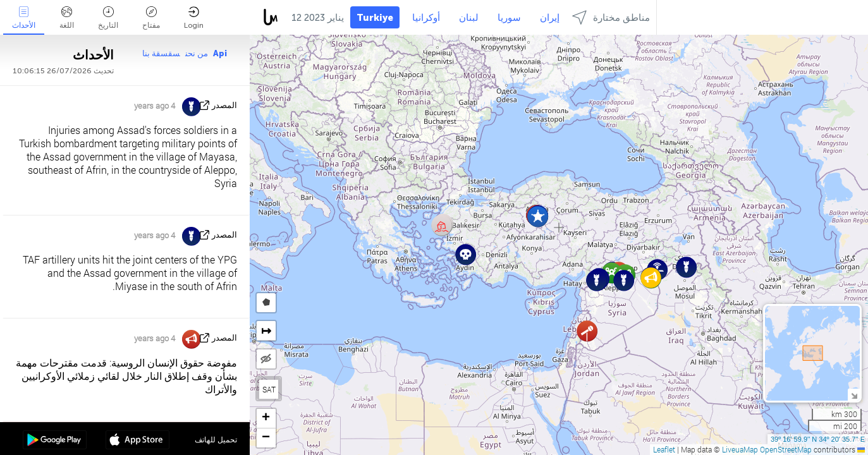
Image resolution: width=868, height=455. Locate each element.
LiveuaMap (740, 449)
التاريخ (108, 18)
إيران (550, 18)
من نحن (197, 53)
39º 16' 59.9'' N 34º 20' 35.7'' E (818, 439)
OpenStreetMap (786, 449)
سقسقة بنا (161, 53)
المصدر (224, 105)
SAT (269, 389)
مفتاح (151, 18)
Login (194, 18)
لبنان (469, 18)
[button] (538, 216)
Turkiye (375, 18)
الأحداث (24, 18)
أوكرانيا (426, 18)
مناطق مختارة (611, 17)
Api (220, 53)
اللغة (67, 18)
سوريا (509, 18)
